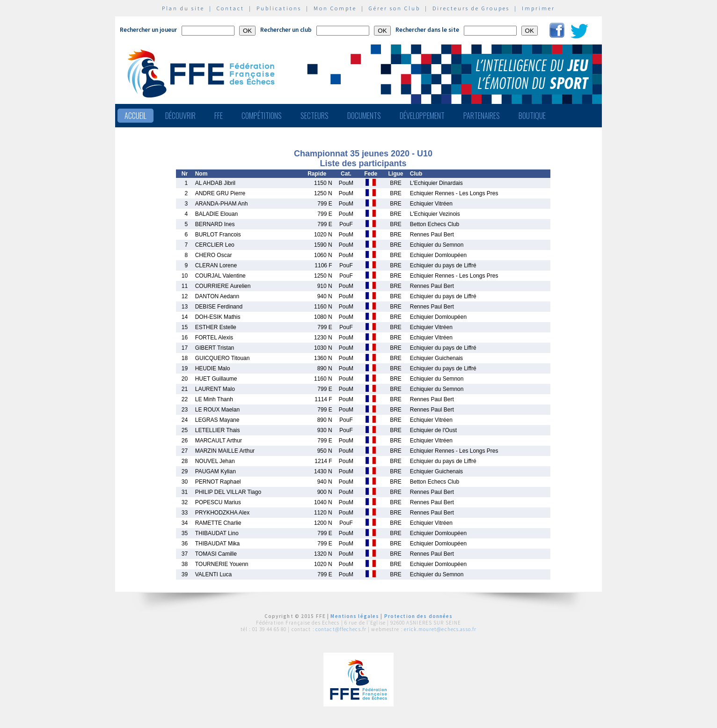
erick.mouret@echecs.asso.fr (440, 629)
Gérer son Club (395, 8)
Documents (364, 116)
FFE (219, 116)
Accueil (135, 116)
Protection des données (419, 616)
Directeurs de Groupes (471, 8)
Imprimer (538, 8)
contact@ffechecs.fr (341, 629)
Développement (422, 116)
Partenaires (482, 116)
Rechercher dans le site (427, 30)
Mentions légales (355, 616)
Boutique (532, 116)
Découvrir (180, 116)
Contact (230, 8)
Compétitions (262, 116)
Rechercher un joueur (148, 30)
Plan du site (183, 8)
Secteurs (315, 116)
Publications (279, 8)
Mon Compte (335, 8)
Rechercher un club (286, 30)
